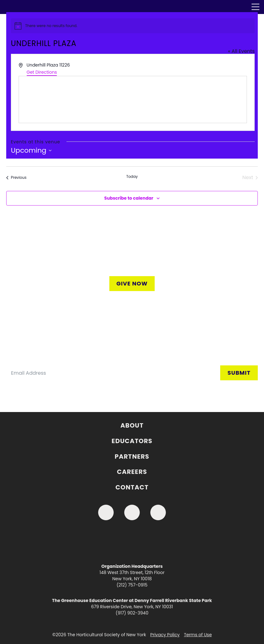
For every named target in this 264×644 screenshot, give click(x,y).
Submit (239, 373)
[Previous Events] (16, 178)
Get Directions (42, 72)
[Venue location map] (133, 100)
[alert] (133, 26)
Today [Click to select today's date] (132, 177)
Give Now (132, 283)
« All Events (241, 51)
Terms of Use (198, 635)
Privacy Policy (165, 635)
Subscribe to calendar (129, 198)
